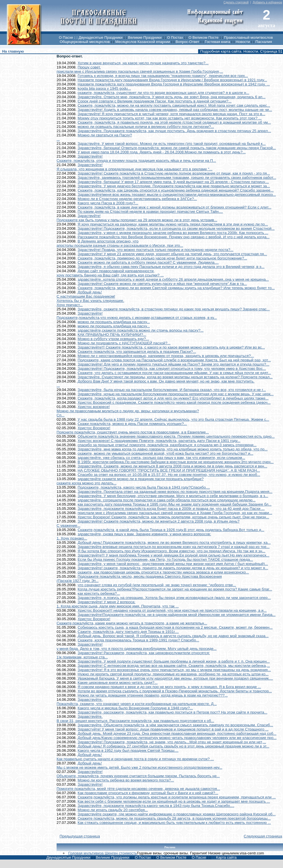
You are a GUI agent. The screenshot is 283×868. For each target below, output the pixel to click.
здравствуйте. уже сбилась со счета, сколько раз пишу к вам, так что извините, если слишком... (161, 458)
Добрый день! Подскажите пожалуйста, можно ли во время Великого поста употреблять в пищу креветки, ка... (174, 542)
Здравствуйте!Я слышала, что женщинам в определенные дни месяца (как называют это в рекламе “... (134, 167)
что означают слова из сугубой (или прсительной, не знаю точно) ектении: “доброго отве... (157, 585)
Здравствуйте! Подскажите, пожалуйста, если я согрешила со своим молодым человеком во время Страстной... (176, 228)
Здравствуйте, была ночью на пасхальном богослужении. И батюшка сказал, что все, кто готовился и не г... (172, 390)
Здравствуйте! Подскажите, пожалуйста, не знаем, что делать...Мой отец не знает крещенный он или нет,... (172, 742)
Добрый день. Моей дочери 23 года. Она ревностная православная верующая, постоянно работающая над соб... (177, 733)
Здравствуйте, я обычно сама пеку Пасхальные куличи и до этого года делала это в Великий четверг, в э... (171, 267)
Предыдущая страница (80, 836)
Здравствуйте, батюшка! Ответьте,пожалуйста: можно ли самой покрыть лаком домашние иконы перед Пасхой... (177, 148)
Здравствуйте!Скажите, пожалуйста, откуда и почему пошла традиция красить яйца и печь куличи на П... (136, 158)
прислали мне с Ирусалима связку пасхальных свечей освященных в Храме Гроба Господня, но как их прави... (175, 513)
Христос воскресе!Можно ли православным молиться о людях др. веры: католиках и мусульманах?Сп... (128, 411)
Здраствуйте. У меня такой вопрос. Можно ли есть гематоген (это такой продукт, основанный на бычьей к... (172, 144)
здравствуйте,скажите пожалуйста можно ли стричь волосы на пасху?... (141, 330)
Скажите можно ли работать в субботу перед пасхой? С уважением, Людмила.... (148, 262)
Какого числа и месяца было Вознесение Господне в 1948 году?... (135, 708)
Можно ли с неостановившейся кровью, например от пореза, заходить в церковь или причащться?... (166, 356)
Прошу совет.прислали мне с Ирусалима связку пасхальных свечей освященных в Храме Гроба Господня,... (140, 69)
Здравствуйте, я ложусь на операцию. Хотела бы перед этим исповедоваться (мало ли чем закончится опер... (174, 598)
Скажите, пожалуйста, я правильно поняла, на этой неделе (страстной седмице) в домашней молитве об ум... (174, 122)
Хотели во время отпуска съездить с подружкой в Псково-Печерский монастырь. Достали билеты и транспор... (175, 691)
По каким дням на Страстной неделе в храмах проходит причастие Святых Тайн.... (150, 211)
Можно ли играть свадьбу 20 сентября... (113, 810)
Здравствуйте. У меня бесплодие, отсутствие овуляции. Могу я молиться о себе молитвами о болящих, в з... (173, 496)
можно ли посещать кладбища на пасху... (114, 322)
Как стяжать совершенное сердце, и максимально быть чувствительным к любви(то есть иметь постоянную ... (174, 823)
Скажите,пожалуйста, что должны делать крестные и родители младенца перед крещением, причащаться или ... (177, 797)
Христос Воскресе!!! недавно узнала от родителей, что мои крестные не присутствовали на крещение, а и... (172, 610)
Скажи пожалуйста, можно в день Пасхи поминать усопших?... (132, 424)
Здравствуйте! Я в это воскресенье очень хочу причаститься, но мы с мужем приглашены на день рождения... (174, 670)
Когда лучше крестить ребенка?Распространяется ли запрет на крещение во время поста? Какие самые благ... (175, 589)
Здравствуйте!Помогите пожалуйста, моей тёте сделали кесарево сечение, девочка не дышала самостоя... (138, 787)
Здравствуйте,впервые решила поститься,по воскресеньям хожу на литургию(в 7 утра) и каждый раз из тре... (173, 547)
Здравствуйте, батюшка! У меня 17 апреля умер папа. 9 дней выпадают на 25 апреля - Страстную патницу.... (173, 182)
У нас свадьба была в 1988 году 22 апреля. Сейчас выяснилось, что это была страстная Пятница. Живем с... (173, 419)
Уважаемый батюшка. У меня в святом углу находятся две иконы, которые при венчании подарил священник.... (175, 678)
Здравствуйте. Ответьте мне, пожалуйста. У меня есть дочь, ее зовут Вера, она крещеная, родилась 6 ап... (171, 97)
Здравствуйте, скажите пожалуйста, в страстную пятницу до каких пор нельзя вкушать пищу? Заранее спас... (174, 309)
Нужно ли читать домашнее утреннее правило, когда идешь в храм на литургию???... (153, 695)
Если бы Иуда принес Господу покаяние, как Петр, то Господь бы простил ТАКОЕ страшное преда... (165, 559)
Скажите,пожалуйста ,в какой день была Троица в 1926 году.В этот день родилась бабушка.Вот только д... (171, 530)
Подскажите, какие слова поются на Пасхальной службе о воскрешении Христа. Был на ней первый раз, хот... (174, 360)
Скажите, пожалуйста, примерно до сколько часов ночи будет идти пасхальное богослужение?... (162, 258)
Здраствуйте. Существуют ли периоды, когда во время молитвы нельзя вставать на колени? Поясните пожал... (175, 377)
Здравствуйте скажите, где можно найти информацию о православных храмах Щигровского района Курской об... (177, 814)
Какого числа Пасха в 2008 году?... (108, 203)
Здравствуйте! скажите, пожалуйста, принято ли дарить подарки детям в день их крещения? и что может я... (173, 568)
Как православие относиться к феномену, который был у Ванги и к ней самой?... (148, 793)
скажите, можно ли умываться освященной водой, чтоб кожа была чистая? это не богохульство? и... (165, 453)
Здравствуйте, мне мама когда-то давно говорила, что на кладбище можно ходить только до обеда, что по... (172, 449)
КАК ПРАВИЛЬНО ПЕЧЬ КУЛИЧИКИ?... (112, 335)
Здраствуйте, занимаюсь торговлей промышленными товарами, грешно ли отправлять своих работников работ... (177, 178)
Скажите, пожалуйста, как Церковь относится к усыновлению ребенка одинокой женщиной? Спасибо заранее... (176, 190)
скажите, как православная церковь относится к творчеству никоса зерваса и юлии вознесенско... (163, 572)
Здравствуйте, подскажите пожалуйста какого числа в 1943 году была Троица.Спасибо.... (156, 806)
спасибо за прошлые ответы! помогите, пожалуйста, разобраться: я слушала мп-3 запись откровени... (167, 445)
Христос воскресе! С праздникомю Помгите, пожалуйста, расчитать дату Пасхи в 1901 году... (159, 441)
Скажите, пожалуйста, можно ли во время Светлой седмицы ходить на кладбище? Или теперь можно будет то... (176, 288)
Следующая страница (263, 836)
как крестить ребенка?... (99, 593)
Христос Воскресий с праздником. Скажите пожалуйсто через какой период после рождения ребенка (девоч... (174, 402)
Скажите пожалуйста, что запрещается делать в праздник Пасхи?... (137, 352)
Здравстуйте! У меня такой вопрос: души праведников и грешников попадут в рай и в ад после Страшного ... (173, 729)
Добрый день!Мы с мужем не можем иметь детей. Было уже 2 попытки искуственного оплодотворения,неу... (139, 765)
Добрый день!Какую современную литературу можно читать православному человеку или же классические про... (177, 738)
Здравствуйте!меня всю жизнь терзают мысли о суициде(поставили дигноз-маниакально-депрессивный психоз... (177, 195)
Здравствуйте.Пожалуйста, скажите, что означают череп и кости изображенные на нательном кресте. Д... (137, 702)
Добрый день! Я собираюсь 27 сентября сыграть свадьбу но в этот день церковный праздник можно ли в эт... (173, 746)
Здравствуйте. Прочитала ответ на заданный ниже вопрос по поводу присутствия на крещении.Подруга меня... (175, 492)
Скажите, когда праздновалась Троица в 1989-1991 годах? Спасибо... (138, 640)
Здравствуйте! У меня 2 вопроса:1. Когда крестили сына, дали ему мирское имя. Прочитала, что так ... (118, 604)
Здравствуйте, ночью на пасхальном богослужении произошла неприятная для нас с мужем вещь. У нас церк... (176, 394)
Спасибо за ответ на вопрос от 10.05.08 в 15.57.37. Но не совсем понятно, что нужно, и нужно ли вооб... (169, 475)
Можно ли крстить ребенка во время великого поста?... (126, 780)
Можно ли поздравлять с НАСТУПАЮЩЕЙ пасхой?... (124, 343)
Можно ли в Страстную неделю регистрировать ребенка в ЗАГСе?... (137, 199)
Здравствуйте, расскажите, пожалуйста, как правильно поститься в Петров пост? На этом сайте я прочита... (172, 712)
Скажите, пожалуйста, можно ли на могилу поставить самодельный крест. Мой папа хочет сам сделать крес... (174, 105)
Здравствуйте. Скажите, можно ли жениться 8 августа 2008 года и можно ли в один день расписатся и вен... (172, 466)
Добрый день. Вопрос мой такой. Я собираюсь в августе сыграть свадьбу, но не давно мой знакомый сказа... (173, 636)
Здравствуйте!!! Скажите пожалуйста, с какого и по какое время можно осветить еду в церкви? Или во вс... (171, 347)
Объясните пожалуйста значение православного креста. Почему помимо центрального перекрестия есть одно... (176, 436)
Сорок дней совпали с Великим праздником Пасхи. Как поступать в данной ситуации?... (155, 101)
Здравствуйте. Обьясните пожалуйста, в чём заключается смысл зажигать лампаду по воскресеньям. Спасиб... (175, 725)
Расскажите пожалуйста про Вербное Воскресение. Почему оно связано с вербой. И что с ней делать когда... (173, 237)
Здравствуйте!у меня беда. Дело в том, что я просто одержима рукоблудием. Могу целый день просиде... (137, 646)
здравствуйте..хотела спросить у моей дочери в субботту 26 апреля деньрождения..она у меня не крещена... (173, 279)
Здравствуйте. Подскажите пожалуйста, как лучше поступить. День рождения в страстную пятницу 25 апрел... (174, 131)
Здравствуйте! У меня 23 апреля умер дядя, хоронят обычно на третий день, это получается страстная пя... (172, 254)
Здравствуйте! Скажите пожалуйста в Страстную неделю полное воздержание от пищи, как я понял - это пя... (174, 173)
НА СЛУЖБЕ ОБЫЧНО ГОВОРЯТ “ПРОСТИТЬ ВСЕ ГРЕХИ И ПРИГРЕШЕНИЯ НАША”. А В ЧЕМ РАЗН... (169, 470)
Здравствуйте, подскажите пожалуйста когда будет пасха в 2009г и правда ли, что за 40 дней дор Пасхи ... (171, 509)
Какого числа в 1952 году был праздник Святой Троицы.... (128, 750)
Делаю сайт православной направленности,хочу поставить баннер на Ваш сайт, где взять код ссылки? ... (110, 273)
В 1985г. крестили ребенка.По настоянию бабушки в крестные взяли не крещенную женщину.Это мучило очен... (176, 462)
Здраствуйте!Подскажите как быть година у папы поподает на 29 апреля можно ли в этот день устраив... (137, 218)
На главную (13, 51)
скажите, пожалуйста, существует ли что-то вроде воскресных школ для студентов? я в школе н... (163, 93)
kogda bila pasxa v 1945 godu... (104, 88)
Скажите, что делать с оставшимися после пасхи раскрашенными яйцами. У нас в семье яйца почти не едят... (174, 373)
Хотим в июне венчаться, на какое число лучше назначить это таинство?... (143, 63)
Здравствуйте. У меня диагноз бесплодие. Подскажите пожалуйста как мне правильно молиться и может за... (174, 186)
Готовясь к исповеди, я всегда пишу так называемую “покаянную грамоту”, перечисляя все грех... (163, 76)
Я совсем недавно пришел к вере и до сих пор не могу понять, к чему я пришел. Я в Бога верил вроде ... (169, 687)
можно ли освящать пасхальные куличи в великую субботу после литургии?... (146, 127)
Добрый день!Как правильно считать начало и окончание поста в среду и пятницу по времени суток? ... (135, 757)
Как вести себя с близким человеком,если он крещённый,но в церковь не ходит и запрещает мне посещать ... (174, 801)
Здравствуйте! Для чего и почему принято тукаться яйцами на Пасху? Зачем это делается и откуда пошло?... (173, 364)
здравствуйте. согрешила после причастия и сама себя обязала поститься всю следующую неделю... (167, 500)
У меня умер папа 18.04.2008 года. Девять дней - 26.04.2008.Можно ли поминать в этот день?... (162, 152)
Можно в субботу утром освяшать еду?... (113, 339)
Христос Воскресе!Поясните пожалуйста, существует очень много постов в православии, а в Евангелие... (133, 430)
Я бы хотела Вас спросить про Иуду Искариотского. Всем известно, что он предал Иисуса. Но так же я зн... (171, 551)
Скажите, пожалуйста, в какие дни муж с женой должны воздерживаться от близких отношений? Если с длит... (174, 207)
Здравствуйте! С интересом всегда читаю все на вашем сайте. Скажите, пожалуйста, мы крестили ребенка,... (174, 666)
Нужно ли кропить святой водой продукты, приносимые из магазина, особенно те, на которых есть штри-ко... (173, 674)
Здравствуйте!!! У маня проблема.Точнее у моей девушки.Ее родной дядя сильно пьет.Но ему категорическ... (173, 555)
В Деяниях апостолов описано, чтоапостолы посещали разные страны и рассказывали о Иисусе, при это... (120, 243)
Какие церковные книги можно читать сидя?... (118, 683)
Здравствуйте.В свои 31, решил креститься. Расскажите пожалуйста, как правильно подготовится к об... (135, 719)
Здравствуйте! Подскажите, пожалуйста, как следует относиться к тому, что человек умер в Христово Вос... (172, 369)
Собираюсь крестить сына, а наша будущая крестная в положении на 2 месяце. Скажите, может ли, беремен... (175, 627)
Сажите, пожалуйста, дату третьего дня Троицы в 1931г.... (128, 632)
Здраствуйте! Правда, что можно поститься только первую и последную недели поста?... (156, 250)
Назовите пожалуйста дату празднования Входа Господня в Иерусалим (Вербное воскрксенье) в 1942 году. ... (174, 84)
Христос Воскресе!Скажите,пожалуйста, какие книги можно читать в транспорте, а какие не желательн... (132, 621)
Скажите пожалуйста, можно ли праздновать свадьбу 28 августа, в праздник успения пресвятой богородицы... (174, 818)
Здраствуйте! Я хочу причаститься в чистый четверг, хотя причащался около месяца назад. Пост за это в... (171, 114)
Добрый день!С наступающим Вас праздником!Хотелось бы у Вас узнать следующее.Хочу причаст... (90, 298)
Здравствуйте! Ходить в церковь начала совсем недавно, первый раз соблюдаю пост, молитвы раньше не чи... (175, 110)
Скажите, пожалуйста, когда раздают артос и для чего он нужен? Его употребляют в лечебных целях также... (173, 398)
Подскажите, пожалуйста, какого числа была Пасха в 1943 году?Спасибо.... (144, 487)
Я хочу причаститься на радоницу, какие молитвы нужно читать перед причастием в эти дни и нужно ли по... (173, 224)
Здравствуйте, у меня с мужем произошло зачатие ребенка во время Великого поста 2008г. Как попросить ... (173, 233)
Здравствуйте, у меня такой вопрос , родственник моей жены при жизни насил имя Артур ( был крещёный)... (173, 564)
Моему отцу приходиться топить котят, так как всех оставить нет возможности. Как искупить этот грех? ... (170, 118)
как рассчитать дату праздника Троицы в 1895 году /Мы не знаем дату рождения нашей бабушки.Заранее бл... (174, 504)
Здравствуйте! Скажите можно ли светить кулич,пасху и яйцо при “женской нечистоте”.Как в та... (162, 284)
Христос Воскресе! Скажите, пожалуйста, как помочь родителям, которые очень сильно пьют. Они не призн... (173, 517)
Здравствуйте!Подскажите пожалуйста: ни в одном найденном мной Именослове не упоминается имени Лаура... (177, 615)
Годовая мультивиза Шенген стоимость (102, 853)
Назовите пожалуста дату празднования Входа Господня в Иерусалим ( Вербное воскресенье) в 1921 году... (172, 80)
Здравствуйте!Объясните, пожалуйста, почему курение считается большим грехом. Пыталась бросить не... (138, 774)
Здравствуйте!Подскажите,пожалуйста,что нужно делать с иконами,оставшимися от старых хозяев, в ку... (137, 315)
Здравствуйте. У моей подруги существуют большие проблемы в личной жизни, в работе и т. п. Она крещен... (174, 661)
